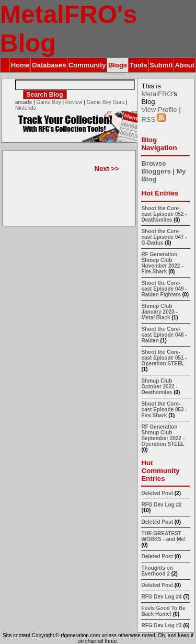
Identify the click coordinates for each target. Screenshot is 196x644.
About (185, 65)
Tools (139, 65)
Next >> (107, 169)
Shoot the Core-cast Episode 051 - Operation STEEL (164, 358)
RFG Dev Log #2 (161, 505)
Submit (161, 65)
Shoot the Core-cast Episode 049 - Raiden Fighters (164, 289)
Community (87, 65)
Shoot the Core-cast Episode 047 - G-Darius (164, 237)
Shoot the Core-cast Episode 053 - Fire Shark (164, 410)
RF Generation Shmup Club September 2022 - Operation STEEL (163, 435)
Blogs (118, 65)
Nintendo (26, 108)
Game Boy (48, 102)
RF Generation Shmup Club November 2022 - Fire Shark (162, 263)
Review (74, 102)
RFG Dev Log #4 (161, 597)
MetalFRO (157, 94)
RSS (153, 119)
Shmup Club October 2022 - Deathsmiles (159, 387)
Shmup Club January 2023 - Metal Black (159, 312)
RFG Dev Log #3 (161, 625)
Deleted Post (157, 493)
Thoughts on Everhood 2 (157, 571)
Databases (49, 65)
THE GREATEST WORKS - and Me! (163, 536)
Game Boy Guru (106, 102)
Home (20, 65)
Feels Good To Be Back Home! (163, 611)
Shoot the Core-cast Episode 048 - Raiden (164, 335)
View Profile (159, 110)
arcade (24, 102)
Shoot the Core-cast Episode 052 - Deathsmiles (164, 214)
